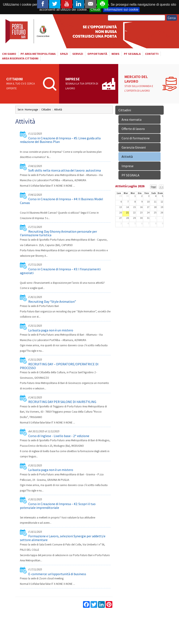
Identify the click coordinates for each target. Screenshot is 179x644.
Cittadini (23, 84)
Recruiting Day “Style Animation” (52, 301)
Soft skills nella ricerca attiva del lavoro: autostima (65, 170)
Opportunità (97, 54)
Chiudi (95, 10)
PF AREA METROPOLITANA (38, 54)
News (115, 54)
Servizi (78, 54)
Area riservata (132, 119)
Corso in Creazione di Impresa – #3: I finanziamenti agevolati (60, 271)
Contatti (152, 54)
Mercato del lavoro (142, 84)
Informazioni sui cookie (121, 10)
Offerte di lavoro (133, 129)
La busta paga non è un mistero (51, 330)
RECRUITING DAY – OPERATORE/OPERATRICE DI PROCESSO (59, 366)
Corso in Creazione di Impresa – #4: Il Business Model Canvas (62, 201)
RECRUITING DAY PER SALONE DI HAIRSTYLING (62, 402)
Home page (31, 110)
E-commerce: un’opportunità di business (57, 574)
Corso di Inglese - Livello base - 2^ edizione (59, 436)
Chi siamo (9, 54)
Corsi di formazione (136, 138)
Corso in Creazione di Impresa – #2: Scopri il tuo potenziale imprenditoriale (58, 506)
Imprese (82, 84)
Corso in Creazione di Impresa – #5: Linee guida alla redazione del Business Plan (60, 140)
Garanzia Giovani (134, 147)
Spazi (64, 54)
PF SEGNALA (132, 54)
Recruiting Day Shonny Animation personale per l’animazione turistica (58, 233)
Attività (58, 110)
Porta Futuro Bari (28, 31)
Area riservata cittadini (20, 58)
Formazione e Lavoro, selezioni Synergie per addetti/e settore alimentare (63, 538)
